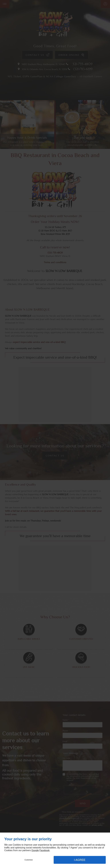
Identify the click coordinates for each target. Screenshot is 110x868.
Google (35, 850)
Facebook (44, 850)
